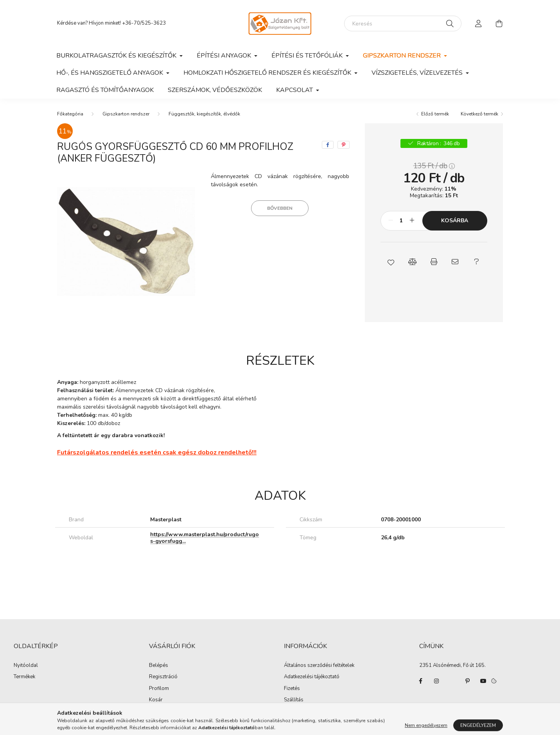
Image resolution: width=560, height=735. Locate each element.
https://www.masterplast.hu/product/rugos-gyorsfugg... (205, 538)
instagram (436, 681)
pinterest (468, 681)
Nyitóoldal (26, 666)
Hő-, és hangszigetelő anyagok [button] (110, 73)
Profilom (159, 689)
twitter (452, 681)
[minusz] (391, 221)
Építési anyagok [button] (225, 56)
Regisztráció (163, 677)
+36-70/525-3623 (144, 23)
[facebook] (328, 145)
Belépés (159, 666)
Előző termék (435, 114)
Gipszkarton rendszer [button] (403, 56)
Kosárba (455, 221)
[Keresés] (403, 23)
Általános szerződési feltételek (319, 666)
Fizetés (292, 689)
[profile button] (479, 23)
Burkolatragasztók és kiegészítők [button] (117, 56)
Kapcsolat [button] (295, 90)
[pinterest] (344, 145)
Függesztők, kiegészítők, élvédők (204, 114)
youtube (483, 681)
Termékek (24, 677)
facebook (421, 681)
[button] (391, 262)
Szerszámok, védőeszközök (215, 90)
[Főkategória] (70, 114)
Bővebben (280, 208)
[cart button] (499, 23)
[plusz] (412, 221)
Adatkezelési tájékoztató (312, 677)
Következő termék (479, 114)
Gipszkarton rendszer (126, 114)
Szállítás (294, 700)
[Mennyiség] (401, 221)
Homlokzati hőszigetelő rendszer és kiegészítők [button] (268, 73)
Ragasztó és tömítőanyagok (105, 90)
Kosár (156, 700)
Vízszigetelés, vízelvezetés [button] (418, 73)
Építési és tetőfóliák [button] (308, 56)
